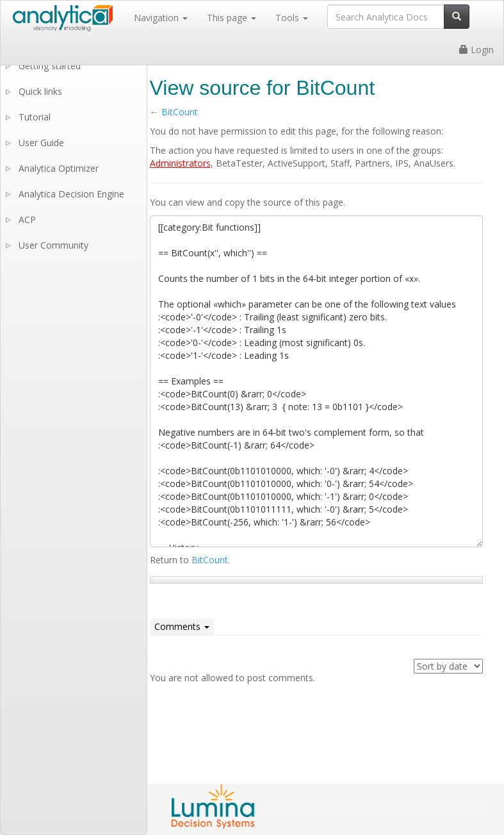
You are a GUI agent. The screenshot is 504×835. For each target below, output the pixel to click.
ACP (27, 219)
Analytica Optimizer (59, 168)
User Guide (41, 143)
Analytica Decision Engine (71, 194)
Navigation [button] (161, 18)
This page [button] (232, 18)
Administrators (180, 163)
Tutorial (35, 117)
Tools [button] (292, 18)
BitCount (180, 112)
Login (476, 50)
